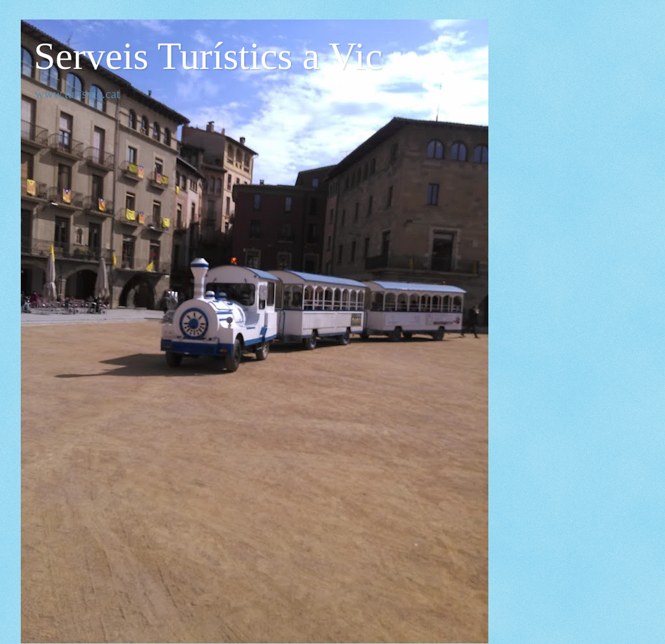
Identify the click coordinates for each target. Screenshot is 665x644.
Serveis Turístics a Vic (208, 56)
